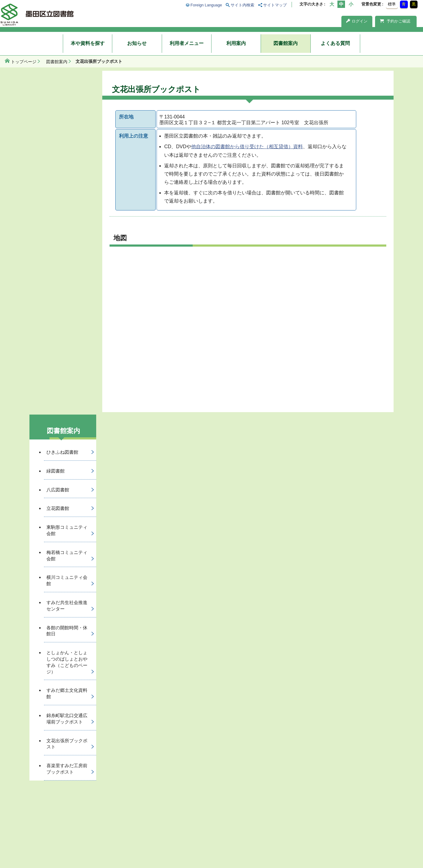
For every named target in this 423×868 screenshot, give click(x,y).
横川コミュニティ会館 (67, 580)
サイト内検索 (242, 5)
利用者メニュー (187, 43)
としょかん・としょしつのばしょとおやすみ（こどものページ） (67, 662)
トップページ (24, 62)
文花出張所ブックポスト (67, 744)
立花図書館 (58, 508)
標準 (392, 4)
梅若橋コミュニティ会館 (67, 555)
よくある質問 (335, 43)
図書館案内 (286, 43)
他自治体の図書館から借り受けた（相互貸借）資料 (247, 147)
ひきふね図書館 (62, 452)
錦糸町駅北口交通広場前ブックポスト (67, 719)
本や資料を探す (88, 43)
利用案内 (236, 43)
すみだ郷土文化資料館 (67, 693)
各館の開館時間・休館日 (67, 631)
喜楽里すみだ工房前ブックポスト (67, 769)
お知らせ (137, 43)
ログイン (357, 21)
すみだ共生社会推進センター (67, 606)
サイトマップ (275, 5)
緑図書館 (56, 471)
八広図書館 (58, 490)
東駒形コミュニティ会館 (67, 530)
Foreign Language (206, 5)
